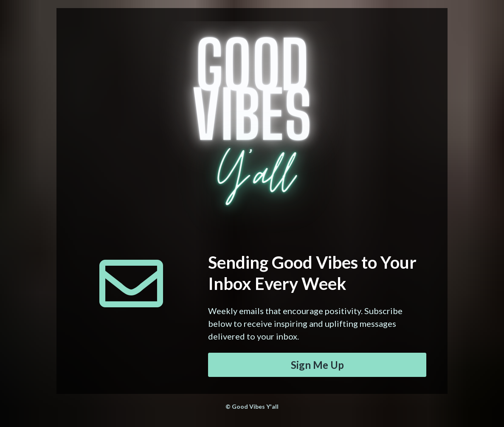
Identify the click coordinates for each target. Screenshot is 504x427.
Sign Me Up (317, 365)
